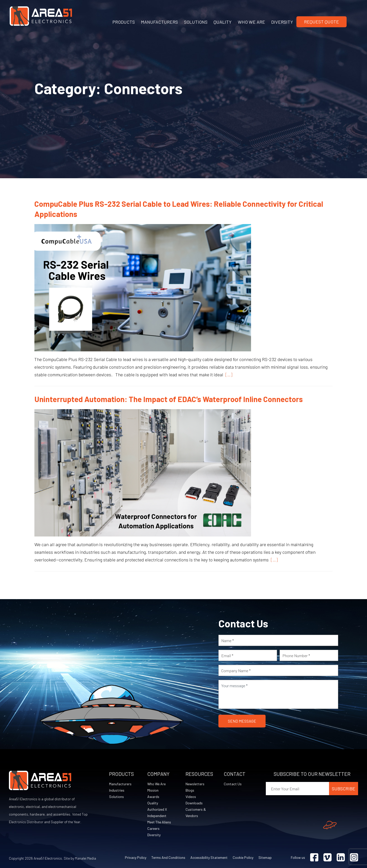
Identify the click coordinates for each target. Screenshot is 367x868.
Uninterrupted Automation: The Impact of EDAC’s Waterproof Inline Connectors (169, 399)
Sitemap (265, 857)
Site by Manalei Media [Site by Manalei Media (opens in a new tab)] (80, 858)
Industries (117, 790)
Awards (153, 797)
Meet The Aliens (159, 822)
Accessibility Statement (209, 857)
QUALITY (223, 22)
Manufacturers (120, 784)
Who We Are (156, 784)
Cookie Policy (243, 857)
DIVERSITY (282, 22)
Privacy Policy (136, 857)
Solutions (116, 797)
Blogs (190, 790)
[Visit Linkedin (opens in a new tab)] (341, 857)
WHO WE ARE (251, 22)
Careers (153, 828)
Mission (153, 790)
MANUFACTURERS (159, 22)
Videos (191, 797)
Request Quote (322, 22)
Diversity (154, 835)
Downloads (194, 803)
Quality (153, 803)
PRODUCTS (124, 22)
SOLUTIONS (196, 22)
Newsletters (195, 784)
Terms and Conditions (168, 857)
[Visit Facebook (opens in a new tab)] (314, 857)
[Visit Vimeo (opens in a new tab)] (327, 857)
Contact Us (233, 784)
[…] (228, 375)
